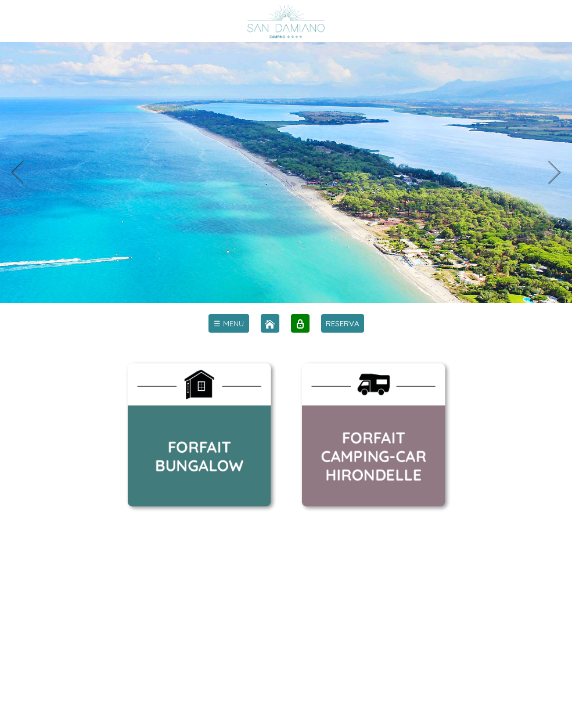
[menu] (229, 323)
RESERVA (343, 323)
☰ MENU (229, 323)
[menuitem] (229, 323)
